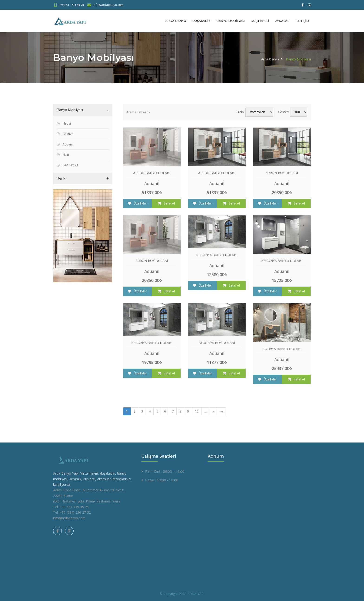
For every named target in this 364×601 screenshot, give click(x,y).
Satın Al (166, 203)
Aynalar (283, 21)
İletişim (302, 21)
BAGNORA (70, 165)
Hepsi (67, 123)
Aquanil (68, 144)
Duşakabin (202, 21)
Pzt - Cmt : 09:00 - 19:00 (165, 471)
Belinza (68, 134)
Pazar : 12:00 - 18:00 (162, 480)
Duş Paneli (260, 21)
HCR (66, 154)
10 (197, 411)
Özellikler (137, 203)
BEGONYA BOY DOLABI (217, 342)
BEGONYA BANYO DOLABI (217, 255)
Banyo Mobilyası (231, 21)
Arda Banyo (176, 21)
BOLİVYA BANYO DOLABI (282, 348)
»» (222, 411)
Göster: (283, 112)
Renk (61, 178)
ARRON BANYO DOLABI (152, 173)
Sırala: (240, 112)
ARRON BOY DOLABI (282, 173)
